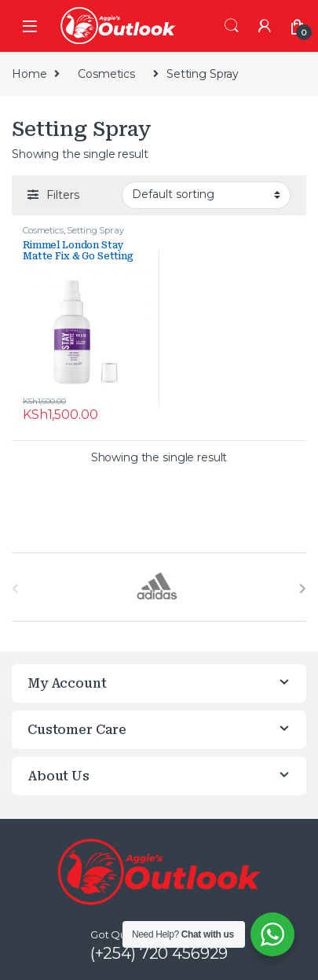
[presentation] (303, 589)
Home (29, 74)
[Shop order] (206, 195)
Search (232, 26)
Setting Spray (95, 230)
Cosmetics (106, 74)
